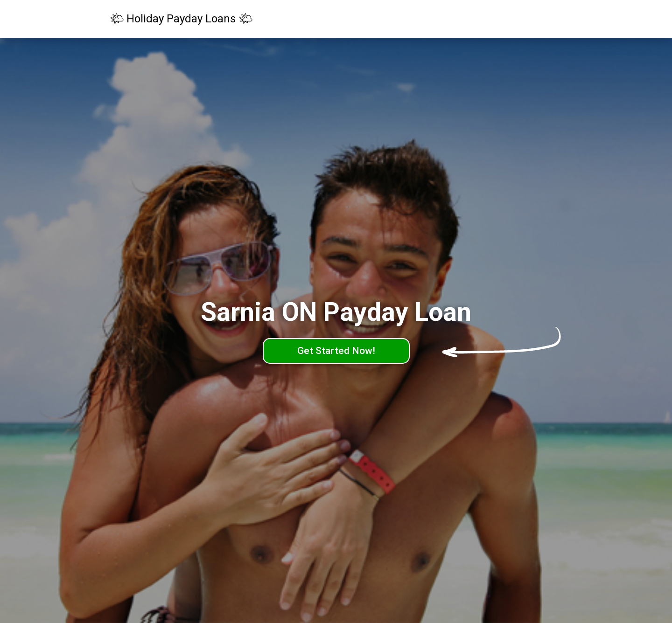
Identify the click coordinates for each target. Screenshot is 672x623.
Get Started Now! (336, 351)
